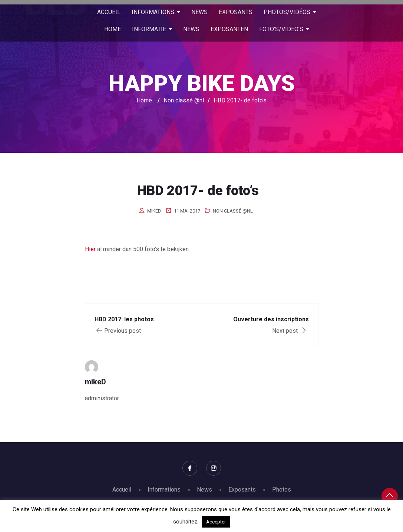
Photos (282, 490)
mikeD (154, 211)
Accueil (122, 490)
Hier (90, 249)
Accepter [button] (216, 522)
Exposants (242, 490)
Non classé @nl (233, 211)
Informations (164, 490)
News (204, 490)
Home (144, 100)
